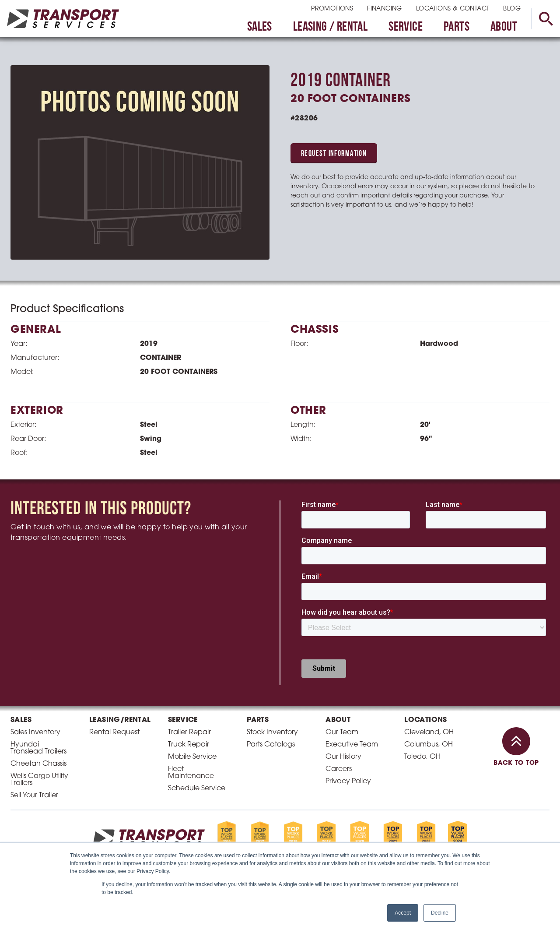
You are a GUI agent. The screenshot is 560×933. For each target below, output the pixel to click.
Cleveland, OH (429, 732)
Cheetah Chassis (38, 764)
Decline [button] (440, 913)
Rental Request (114, 732)
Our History (343, 757)
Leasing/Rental (120, 720)
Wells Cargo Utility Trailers (39, 780)
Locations (426, 720)
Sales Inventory (35, 732)
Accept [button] (403, 913)
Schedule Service (197, 789)
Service (406, 27)
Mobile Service (192, 757)
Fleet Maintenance (191, 773)
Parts (457, 27)
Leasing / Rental (330, 27)
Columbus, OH (429, 745)
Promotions (332, 9)
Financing (385, 9)
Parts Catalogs (271, 745)
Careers (339, 769)
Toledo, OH (422, 757)
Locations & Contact (453, 9)
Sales (260, 27)
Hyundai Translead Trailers (38, 748)
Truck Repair (189, 745)
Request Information (334, 154)
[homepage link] (63, 19)
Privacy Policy (348, 782)
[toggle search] (546, 19)
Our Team (342, 732)
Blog (512, 9)
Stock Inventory (272, 732)
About (504, 27)
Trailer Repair (189, 732)
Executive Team (352, 745)
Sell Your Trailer (34, 796)
